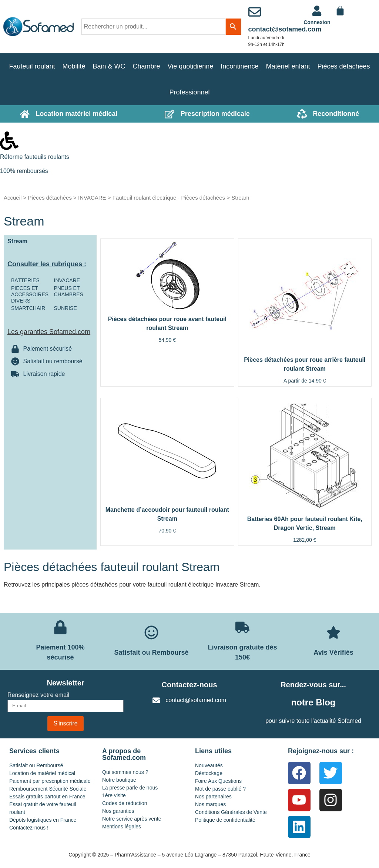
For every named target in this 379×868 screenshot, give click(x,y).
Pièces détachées (344, 66)
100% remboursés (24, 171)
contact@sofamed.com (285, 29)
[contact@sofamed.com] (255, 12)
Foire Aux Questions (218, 781)
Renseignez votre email (38, 695)
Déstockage (209, 773)
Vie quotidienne (191, 66)
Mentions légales (122, 827)
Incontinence (239, 66)
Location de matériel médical (42, 773)
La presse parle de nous (130, 788)
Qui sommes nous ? (125, 772)
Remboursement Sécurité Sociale (48, 789)
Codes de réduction (125, 803)
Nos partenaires (213, 797)
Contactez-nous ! (29, 828)
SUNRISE (66, 308)
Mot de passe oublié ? (220, 789)
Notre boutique (119, 780)
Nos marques (210, 804)
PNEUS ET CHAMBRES (69, 291)
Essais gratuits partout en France (47, 797)
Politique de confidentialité (225, 820)
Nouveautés (209, 765)
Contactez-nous (189, 685)
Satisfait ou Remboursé (36, 765)
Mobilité (74, 66)
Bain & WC (109, 66)
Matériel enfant (288, 66)
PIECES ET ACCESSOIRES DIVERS (30, 294)
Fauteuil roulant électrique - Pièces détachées (169, 198)
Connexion (317, 22)
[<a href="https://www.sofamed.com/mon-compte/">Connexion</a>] (317, 11)
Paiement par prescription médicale (50, 781)
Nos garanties (118, 811)
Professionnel (189, 92)
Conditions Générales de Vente (231, 812)
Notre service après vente (132, 819)
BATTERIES (25, 280)
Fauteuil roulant (32, 66)
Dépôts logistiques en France (43, 820)
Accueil (13, 198)
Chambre (147, 66)
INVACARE (92, 198)
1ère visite (114, 795)
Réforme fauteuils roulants (35, 157)
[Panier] (340, 11)
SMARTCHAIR (28, 308)
